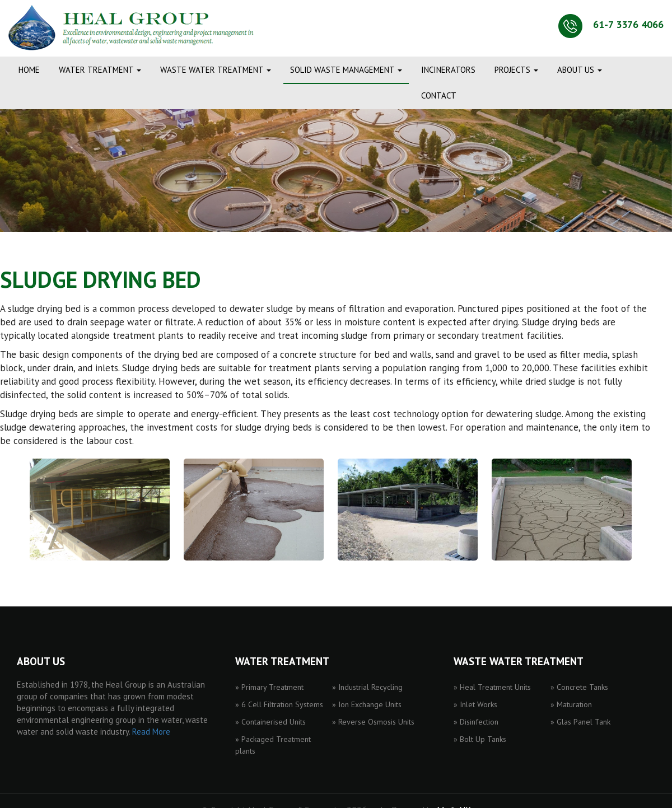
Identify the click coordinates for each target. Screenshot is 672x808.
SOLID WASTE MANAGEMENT (346, 70)
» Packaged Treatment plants (273, 745)
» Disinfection (476, 722)
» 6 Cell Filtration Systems (279, 704)
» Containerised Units (270, 722)
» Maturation (571, 704)
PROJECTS (516, 70)
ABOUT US (580, 70)
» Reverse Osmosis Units (373, 722)
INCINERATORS (448, 70)
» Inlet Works (475, 704)
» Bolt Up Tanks (480, 739)
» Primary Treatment (269, 687)
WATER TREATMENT (100, 70)
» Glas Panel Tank (580, 722)
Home (29, 70)
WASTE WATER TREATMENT (216, 70)
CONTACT (439, 95)
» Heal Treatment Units (492, 687)
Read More (151, 732)
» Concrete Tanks (579, 687)
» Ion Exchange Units (367, 704)
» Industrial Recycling (367, 687)
